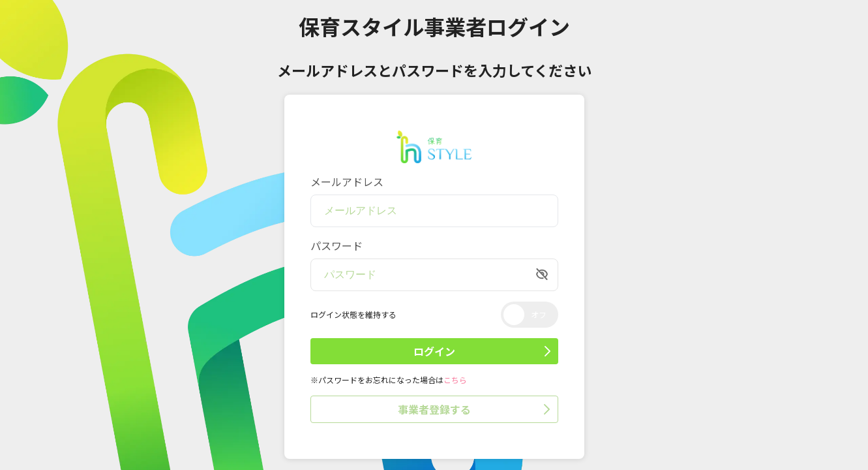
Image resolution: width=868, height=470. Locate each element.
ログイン (482, 351)
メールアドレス (347, 181)
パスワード (337, 245)
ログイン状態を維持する (353, 314)
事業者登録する (474, 409)
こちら (455, 380)
